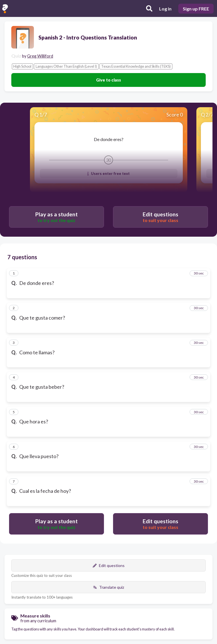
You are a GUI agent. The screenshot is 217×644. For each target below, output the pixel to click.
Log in (165, 9)
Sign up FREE (196, 9)
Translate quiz (108, 587)
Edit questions (109, 565)
